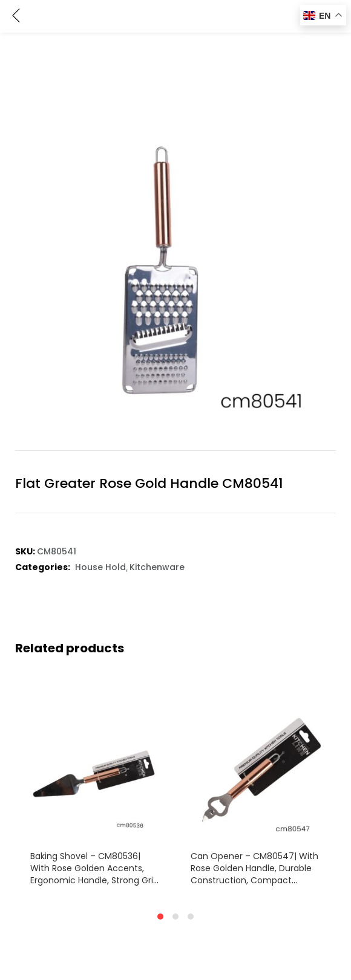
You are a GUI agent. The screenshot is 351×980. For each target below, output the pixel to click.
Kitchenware (157, 567)
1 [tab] (160, 917)
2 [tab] (175, 917)
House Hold (100, 567)
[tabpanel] (95, 789)
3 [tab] (191, 917)
